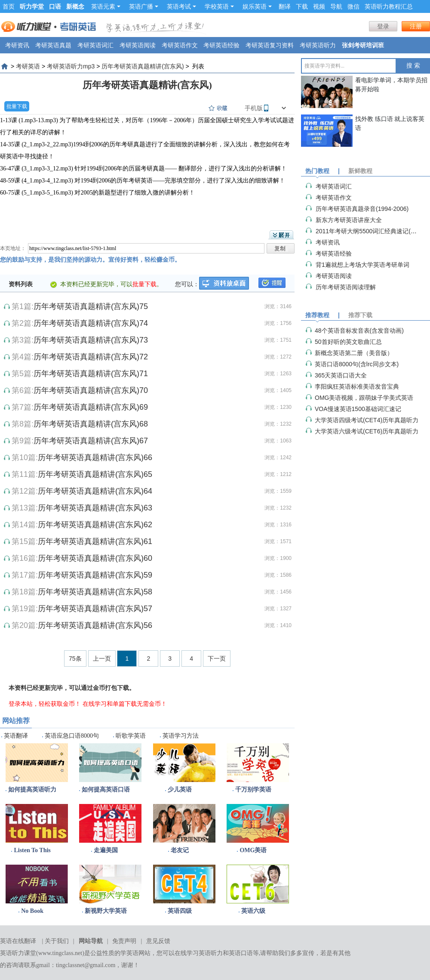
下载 (302, 6)
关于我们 (57, 941)
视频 (319, 6)
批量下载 (17, 106)
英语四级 (180, 911)
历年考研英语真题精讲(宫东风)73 (91, 340)
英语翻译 (16, 736)
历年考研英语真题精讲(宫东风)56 (95, 625)
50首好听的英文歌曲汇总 (348, 342)
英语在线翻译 (18, 941)
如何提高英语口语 (106, 790)
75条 (75, 658)
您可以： (187, 284)
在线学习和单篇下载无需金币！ (125, 704)
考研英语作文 (180, 45)
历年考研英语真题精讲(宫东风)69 (91, 407)
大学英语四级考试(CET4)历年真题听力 (367, 420)
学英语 (129, 953)
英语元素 (106, 6)
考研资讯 (17, 45)
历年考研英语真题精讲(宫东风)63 (95, 508)
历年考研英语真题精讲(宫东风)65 (95, 474)
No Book (32, 911)
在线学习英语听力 (199, 953)
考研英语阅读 (138, 45)
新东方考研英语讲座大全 (349, 220)
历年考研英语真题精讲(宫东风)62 (95, 525)
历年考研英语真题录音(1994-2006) (362, 209)
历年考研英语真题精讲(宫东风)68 (91, 424)
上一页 (102, 658)
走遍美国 (106, 850)
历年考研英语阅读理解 (346, 287)
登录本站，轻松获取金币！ (45, 704)
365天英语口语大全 (341, 375)
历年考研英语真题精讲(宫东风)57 (95, 609)
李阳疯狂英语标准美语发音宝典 (357, 386)
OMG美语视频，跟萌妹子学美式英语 (364, 398)
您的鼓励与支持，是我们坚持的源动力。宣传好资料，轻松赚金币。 (90, 260)
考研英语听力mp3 (71, 66)
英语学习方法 (181, 736)
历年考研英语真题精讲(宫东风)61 (95, 541)
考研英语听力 (318, 45)
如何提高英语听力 (32, 790)
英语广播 (144, 6)
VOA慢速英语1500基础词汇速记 (358, 409)
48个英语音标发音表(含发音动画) (359, 331)
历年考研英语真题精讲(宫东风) (143, 66)
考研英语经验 (221, 45)
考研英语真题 (53, 45)
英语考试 (181, 6)
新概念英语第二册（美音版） (354, 353)
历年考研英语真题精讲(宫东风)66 (95, 458)
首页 (9, 6)
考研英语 (28, 66)
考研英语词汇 (95, 45)
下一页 (217, 658)
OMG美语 (253, 850)
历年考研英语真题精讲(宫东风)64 (95, 491)
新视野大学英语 (106, 911)
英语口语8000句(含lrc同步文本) (357, 364)
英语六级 (253, 911)
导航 (336, 6)
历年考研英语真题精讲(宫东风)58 (95, 592)
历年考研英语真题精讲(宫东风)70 (91, 390)
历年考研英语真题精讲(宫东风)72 (91, 357)
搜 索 (413, 66)
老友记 (180, 850)
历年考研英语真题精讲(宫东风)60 (95, 558)
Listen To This (32, 850)
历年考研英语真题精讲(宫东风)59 (95, 575)
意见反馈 (158, 941)
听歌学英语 (131, 736)
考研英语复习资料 (270, 45)
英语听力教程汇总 (389, 6)
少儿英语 (180, 790)
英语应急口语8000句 (72, 736)
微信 (353, 6)
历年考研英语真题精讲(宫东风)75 (91, 306)
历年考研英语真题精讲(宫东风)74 (91, 323)
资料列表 (21, 284)
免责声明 (124, 941)
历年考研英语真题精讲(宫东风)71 (91, 374)
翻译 (285, 6)
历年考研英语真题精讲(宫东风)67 (91, 441)
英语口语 (241, 953)
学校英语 (219, 6)
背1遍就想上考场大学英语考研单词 (362, 265)
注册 (416, 26)
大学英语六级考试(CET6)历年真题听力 (367, 431)
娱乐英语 (257, 6)
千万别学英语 (253, 790)
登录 (383, 26)
